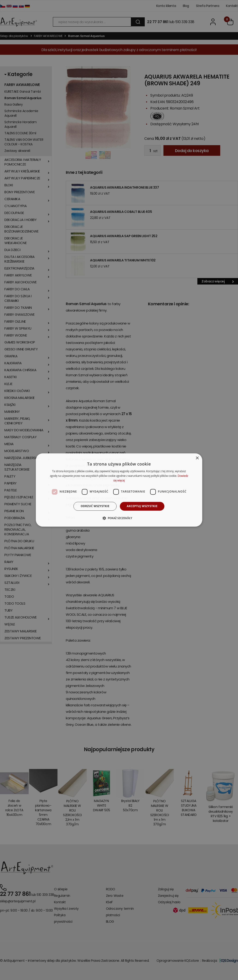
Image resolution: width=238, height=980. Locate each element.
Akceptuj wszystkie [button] (142, 506)
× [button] (197, 458)
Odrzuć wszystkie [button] (95, 506)
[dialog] (119, 490)
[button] (119, 518)
